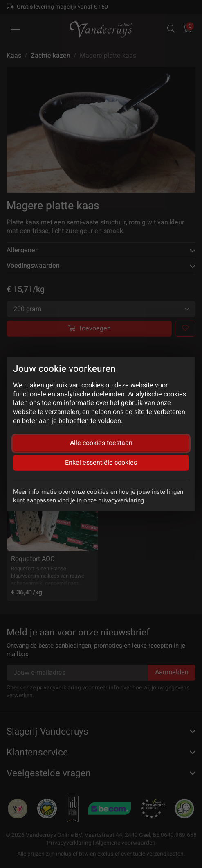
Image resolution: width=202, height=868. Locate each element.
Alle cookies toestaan (101, 443)
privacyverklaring (121, 500)
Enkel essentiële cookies (101, 463)
